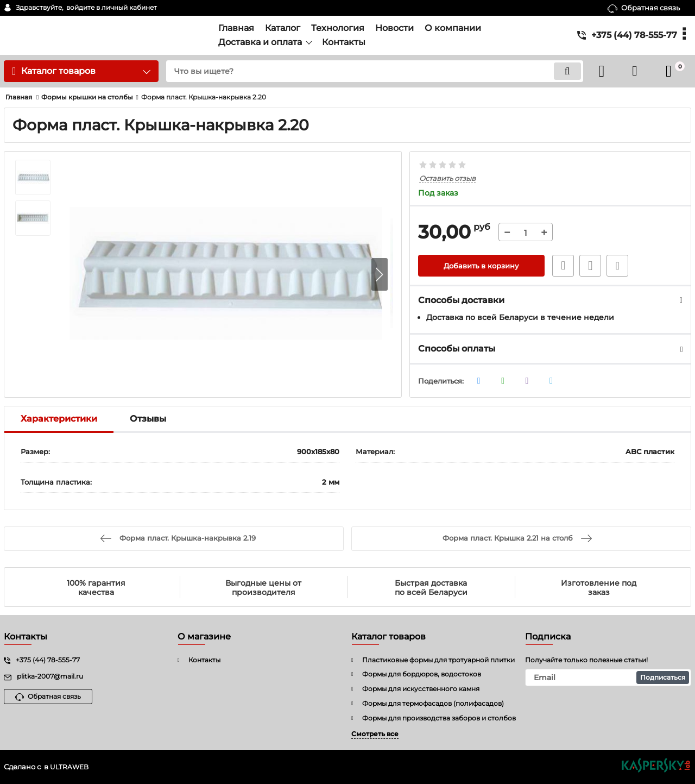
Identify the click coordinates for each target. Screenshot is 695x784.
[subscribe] (608, 678)
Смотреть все (375, 734)
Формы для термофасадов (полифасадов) (433, 703)
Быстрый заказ (561, 266)
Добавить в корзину (481, 266)
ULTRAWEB (70, 767)
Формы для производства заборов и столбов (439, 718)
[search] (368, 71)
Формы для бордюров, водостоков (422, 674)
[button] (380, 275)
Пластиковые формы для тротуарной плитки (438, 660)
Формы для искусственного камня (421, 689)
